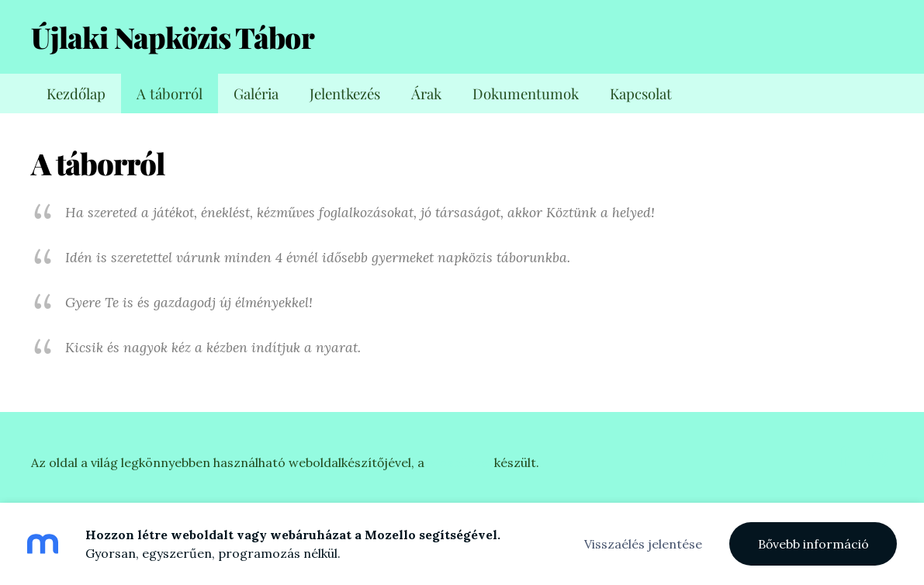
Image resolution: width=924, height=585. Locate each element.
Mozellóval (459, 462)
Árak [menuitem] (426, 93)
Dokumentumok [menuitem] (526, 93)
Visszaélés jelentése (643, 544)
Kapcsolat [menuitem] (641, 93)
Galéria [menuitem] (256, 93)
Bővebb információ (813, 544)
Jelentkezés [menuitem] (345, 93)
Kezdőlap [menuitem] (76, 93)
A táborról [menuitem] (170, 93)
